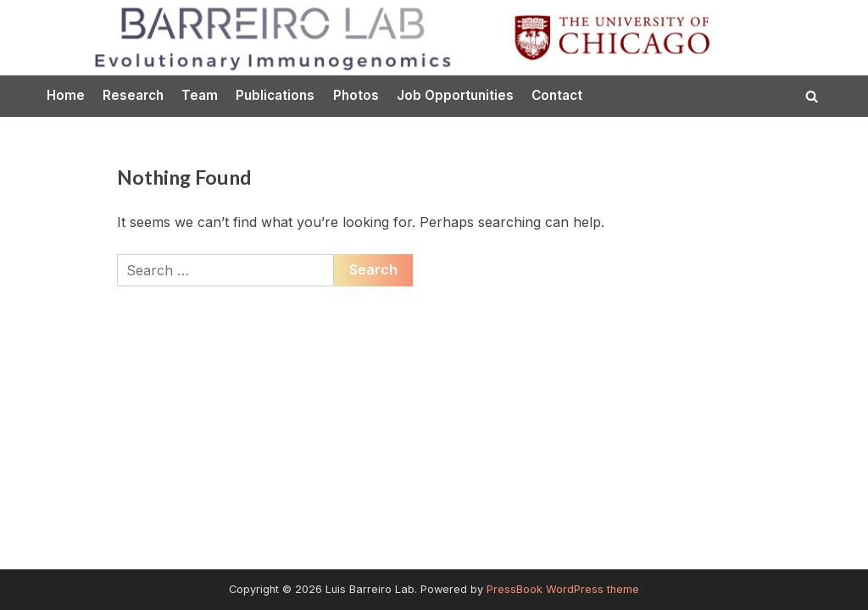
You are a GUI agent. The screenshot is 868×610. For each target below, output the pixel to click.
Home (66, 95)
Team (200, 95)
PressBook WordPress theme (563, 589)
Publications (275, 95)
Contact (557, 95)
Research (133, 95)
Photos (356, 95)
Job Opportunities (455, 95)
